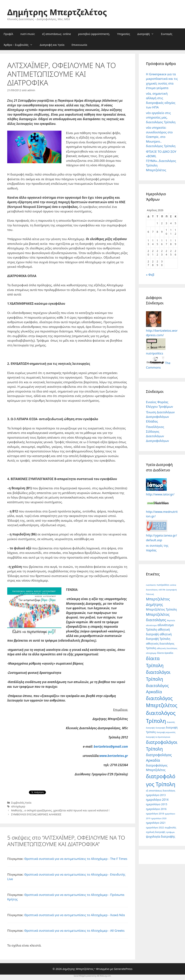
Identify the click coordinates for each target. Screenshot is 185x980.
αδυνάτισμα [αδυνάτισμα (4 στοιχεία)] (151, 625)
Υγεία (28, 803)
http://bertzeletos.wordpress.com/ (162, 330)
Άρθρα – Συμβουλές (20, 45)
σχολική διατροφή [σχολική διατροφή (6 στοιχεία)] (156, 832)
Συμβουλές (18, 803)
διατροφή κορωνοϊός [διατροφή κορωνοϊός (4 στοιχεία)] (166, 732)
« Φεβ (150, 275)
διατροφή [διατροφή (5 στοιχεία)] (160, 728)
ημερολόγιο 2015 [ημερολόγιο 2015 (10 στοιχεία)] (157, 804)
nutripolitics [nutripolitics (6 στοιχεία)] (163, 585)
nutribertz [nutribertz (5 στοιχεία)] (151, 585)
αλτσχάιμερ (18, 806)
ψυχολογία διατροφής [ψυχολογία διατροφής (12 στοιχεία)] (161, 837)
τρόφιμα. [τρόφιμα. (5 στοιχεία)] (170, 832)
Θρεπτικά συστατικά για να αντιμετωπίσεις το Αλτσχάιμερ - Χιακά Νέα (75, 915)
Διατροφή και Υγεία (52, 45)
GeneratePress (123, 969)
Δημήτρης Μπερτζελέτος (57, 12)
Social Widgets (80, 976)
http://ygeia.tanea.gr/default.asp (161, 535)
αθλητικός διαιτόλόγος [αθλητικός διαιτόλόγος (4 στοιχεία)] (167, 648)
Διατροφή (147, 34)
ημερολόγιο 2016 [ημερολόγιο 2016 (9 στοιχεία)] (156, 809)
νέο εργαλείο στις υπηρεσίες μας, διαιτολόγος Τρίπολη (161, 117)
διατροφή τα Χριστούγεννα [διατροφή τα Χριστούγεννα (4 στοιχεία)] (158, 737)
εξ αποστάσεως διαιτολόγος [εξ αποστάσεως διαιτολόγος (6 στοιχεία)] (161, 791)
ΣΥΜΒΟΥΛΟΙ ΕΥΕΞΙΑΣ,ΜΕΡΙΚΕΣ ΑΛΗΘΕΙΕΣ (36, 814)
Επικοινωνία (79, 45)
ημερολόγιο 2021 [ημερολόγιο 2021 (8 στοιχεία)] (156, 823)
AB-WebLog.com (104, 976)
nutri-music (28, 34)
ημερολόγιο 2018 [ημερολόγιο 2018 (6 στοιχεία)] (155, 814)
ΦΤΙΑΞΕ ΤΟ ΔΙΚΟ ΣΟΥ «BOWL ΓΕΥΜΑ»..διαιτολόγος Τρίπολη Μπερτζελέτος (161, 161)
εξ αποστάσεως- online (56, 34)
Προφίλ (8, 34)
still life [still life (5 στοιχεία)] (162, 590)
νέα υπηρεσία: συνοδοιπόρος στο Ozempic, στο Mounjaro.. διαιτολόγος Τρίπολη (161, 137)
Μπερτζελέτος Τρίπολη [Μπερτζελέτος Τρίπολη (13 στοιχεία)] (161, 609)
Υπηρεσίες (123, 34)
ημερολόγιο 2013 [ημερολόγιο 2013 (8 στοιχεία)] (156, 795)
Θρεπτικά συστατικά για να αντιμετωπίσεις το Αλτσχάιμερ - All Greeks (74, 931)
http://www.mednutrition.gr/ (162, 512)
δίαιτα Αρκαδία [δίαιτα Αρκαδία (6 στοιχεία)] (165, 653)
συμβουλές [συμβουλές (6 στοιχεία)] (171, 828)
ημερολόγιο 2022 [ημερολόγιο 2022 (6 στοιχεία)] (155, 828)
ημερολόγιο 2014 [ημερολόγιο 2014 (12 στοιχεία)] (157, 800)
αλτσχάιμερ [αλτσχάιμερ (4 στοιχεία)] (151, 653)
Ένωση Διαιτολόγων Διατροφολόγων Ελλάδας (160, 417)
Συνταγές (167, 34)
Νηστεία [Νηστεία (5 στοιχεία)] (171, 620)
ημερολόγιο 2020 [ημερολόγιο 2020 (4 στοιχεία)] (159, 818)
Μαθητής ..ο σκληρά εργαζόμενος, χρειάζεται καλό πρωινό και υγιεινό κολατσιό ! (60, 810)
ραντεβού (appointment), (94, 34)
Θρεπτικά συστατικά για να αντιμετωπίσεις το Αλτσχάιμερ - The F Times (76, 859)
